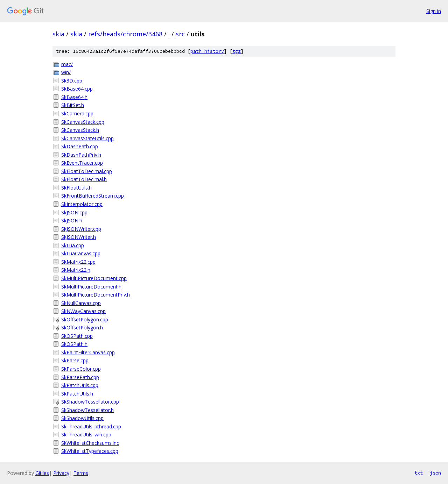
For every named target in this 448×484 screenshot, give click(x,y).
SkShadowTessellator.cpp (90, 402)
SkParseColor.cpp (81, 369)
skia (58, 34)
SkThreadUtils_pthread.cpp (91, 426)
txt (419, 473)
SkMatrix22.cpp (78, 262)
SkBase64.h (74, 97)
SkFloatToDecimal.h (84, 179)
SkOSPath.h (74, 344)
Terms (81, 473)
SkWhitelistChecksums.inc (90, 443)
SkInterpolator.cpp (82, 204)
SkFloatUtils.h (76, 188)
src (180, 34)
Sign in (434, 11)
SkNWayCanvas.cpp (83, 311)
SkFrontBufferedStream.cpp (93, 196)
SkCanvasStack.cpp (83, 122)
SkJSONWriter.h (79, 237)
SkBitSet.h (73, 105)
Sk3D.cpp (72, 81)
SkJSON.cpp (74, 212)
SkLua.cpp (73, 245)
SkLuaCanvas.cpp (81, 253)
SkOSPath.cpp (77, 336)
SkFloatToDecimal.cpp (87, 171)
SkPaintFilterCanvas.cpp (88, 352)
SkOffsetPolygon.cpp (85, 319)
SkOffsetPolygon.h (82, 328)
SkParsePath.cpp (80, 377)
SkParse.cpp (75, 360)
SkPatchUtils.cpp (80, 385)
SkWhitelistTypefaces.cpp (90, 451)
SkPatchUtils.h (77, 394)
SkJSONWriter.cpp (81, 229)
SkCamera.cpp (77, 113)
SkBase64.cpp (77, 89)
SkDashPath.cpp (80, 146)
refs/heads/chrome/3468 (125, 34)
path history (207, 51)
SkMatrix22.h (76, 270)
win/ (66, 72)
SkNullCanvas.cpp (81, 303)
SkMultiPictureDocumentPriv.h (96, 295)
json (435, 473)
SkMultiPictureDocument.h (91, 287)
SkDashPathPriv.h (81, 155)
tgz (237, 51)
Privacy (61, 473)
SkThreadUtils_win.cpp (86, 435)
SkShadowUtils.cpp (82, 418)
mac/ (67, 64)
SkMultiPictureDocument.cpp (94, 278)
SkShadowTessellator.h (87, 410)
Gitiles (42, 473)
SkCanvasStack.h (80, 130)
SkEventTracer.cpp (82, 163)
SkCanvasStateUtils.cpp (87, 138)
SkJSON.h (72, 220)
